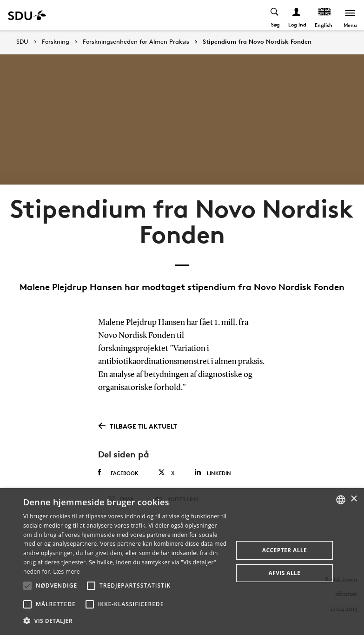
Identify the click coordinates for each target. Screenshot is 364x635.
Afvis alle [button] (285, 573)
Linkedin (213, 473)
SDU (22, 42)
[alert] (182, 562)
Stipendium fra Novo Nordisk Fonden (257, 42)
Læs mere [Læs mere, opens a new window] (66, 572)
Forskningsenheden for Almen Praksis (136, 42)
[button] (27, 586)
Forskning (56, 42)
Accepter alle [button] (285, 550)
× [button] (354, 499)
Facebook (118, 473)
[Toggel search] (275, 15)
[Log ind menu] (297, 15)
